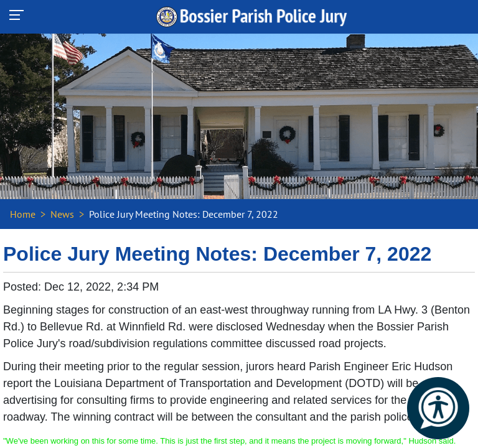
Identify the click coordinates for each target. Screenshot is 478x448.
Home (23, 214)
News (62, 214)
